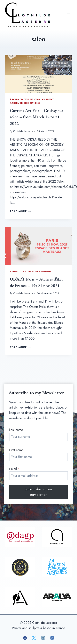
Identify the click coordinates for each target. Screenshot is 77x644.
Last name (16, 430)
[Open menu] (68, 15)
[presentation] (38, 74)
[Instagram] (43, 638)
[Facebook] (25, 638)
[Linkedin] (52, 638)
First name (16, 450)
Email (14, 469)
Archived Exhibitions (25, 99)
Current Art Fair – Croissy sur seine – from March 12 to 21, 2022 (37, 117)
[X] (34, 638)
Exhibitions (18, 271)
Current (48, 99)
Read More (20, 211)
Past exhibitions (40, 271)
